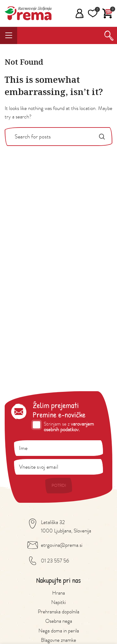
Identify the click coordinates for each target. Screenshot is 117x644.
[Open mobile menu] (10, 36)
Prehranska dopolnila (58, 612)
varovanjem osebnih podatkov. (69, 427)
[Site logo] (28, 12)
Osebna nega (59, 621)
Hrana (58, 593)
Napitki (58, 602)
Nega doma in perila (59, 631)
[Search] (109, 36)
